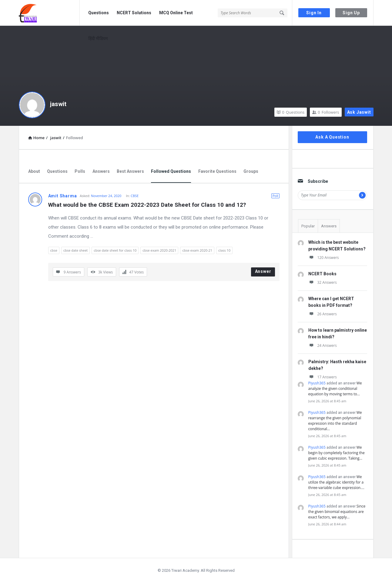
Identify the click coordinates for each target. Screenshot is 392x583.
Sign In (314, 13)
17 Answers (323, 377)
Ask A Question (332, 137)
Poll (275, 196)
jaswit (58, 104)
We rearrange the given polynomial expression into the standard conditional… (335, 421)
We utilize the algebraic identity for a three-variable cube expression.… (336, 482)
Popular (308, 226)
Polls (80, 171)
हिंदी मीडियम (98, 39)
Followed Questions (171, 171)
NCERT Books (322, 274)
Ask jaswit (359, 112)
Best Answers (130, 171)
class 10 (224, 250)
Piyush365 (317, 383)
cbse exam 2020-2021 (159, 250)
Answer (263, 271)
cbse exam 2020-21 (197, 250)
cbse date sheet (75, 250)
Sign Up (351, 13)
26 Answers (323, 314)
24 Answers (323, 345)
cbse (54, 250)
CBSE (135, 196)
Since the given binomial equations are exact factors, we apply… (337, 512)
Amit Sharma (63, 196)
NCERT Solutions (134, 13)
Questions (99, 13)
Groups (251, 171)
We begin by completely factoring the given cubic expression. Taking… (337, 453)
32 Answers (323, 282)
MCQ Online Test (176, 13)
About (34, 171)
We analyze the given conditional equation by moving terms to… (335, 389)
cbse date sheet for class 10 (115, 250)
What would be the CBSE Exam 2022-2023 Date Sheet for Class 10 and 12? (147, 205)
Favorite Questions (217, 171)
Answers (101, 171)
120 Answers (324, 258)
